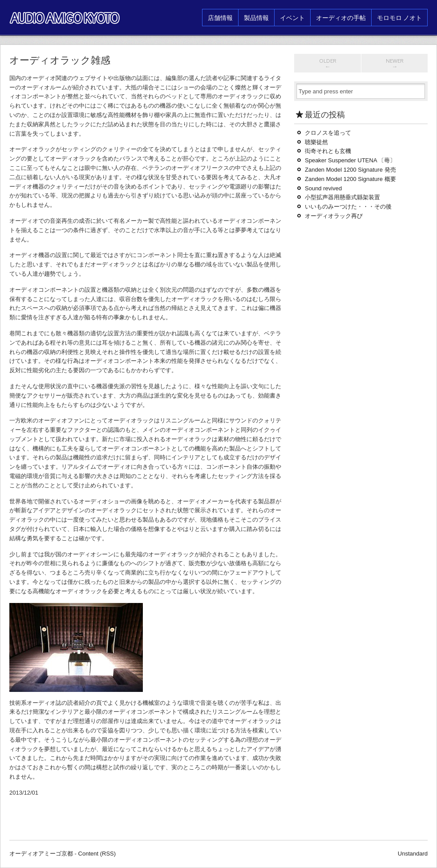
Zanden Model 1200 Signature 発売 (350, 170)
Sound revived (323, 188)
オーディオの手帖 (341, 18)
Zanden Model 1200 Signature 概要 (350, 179)
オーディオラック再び (334, 216)
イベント (292, 18)
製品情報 (256, 18)
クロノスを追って (328, 133)
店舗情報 (220, 18)
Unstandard (413, 854)
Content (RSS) (97, 854)
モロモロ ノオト (399, 18)
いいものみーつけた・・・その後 (348, 207)
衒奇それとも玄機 (331, 151)
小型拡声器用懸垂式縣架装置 (342, 197)
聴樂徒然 (316, 142)
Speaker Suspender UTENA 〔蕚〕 (350, 160)
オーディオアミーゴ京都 (41, 854)
